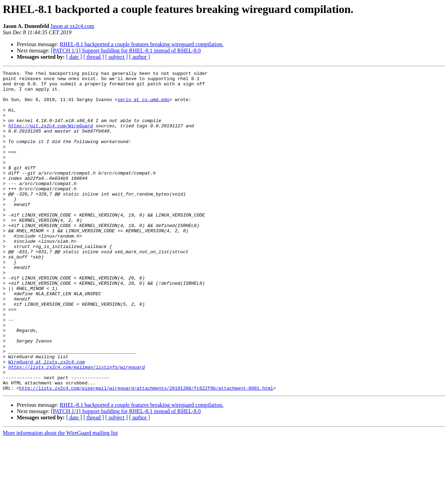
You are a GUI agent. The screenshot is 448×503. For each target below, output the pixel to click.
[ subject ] (117, 57)
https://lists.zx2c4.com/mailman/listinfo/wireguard (77, 427)
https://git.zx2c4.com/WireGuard (51, 137)
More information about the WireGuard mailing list (60, 497)
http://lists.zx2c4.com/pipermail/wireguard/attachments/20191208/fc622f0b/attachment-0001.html (146, 452)
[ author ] (140, 57)
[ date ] (74, 57)
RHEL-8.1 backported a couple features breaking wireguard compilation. (142, 44)
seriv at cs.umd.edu (143, 106)
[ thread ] (94, 57)
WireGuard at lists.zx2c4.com (47, 420)
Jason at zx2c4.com (72, 26)
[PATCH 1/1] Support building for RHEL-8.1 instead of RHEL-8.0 (126, 51)
